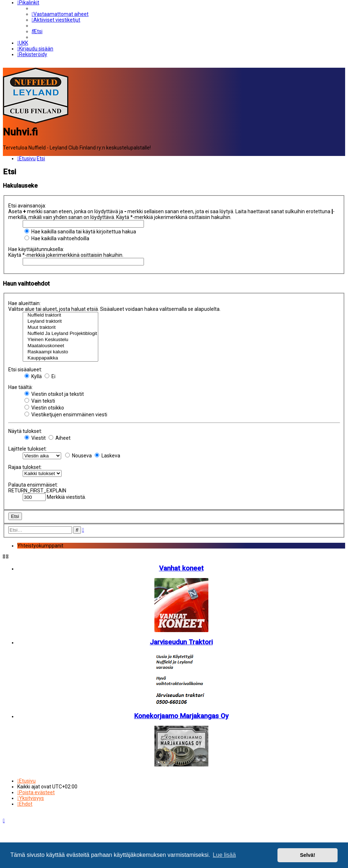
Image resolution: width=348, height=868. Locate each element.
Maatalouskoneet (60, 346)
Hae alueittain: (24, 303)
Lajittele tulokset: (28, 449)
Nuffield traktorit (60, 315)
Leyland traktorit (60, 321)
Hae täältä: (21, 387)
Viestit (35, 438)
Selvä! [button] (307, 855)
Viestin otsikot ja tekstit (54, 394)
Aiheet (60, 438)
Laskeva (107, 456)
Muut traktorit (60, 328)
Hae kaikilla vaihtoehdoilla (57, 238)
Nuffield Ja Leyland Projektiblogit (60, 334)
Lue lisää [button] (224, 855)
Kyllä (33, 376)
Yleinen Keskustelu (60, 340)
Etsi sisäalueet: (25, 370)
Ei (50, 376)
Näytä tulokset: (25, 431)
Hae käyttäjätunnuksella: (36, 249)
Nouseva (78, 456)
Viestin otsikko (44, 408)
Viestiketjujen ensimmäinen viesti (66, 415)
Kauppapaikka (60, 358)
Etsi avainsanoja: (27, 206)
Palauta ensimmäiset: (33, 485)
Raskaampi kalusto (60, 352)
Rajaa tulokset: (25, 467)
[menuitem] (60, 14)
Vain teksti (40, 401)
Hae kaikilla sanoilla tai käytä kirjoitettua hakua (80, 232)
